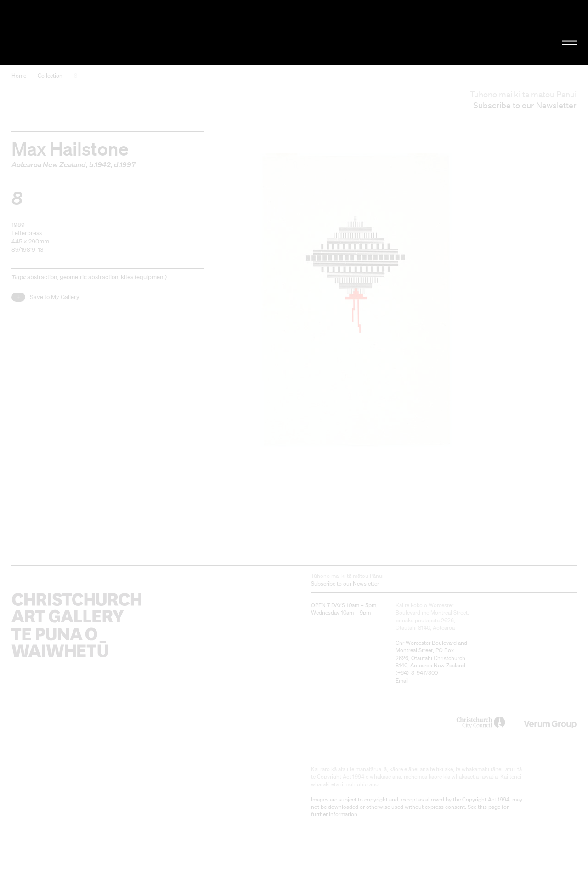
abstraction (42, 277)
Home (19, 76)
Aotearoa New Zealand (49, 164)
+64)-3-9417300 (418, 673)
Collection (50, 76)
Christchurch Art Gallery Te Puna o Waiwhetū (99, 33)
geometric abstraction (89, 277)
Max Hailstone (70, 148)
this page (489, 807)
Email (402, 680)
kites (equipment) (144, 277)
